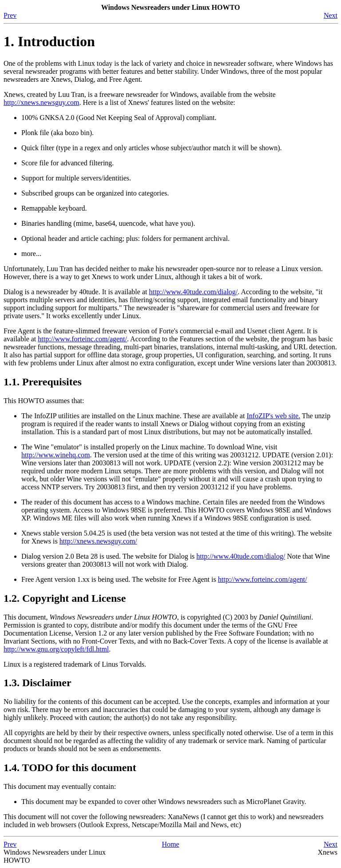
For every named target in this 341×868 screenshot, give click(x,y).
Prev (10, 15)
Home (170, 844)
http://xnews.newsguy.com (42, 102)
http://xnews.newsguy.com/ (98, 541)
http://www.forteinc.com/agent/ (82, 339)
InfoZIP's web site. (273, 416)
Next (331, 15)
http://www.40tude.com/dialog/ (193, 292)
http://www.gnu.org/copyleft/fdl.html (56, 649)
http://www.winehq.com (56, 455)
